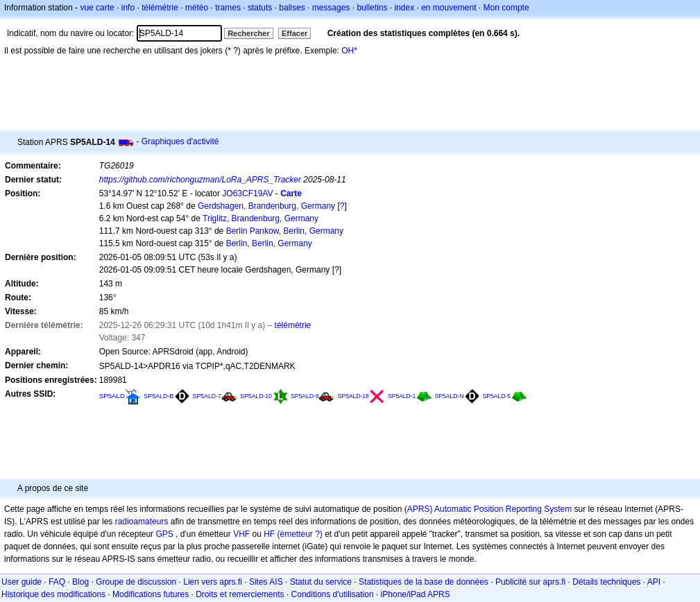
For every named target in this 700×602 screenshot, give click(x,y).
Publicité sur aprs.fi (530, 582)
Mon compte (506, 8)
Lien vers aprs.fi (213, 582)
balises (292, 8)
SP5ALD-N (450, 396)
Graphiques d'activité (180, 141)
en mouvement (449, 8)
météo (197, 8)
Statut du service (321, 582)
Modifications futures (151, 594)
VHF (241, 534)
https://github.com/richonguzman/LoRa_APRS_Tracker (200, 180)
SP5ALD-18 (353, 396)
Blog (80, 582)
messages (331, 8)
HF (269, 534)
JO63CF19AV (247, 193)
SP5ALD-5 (497, 396)
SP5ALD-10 (256, 396)
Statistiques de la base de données (424, 582)
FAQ (57, 582)
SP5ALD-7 (207, 396)
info (128, 8)
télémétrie (160, 8)
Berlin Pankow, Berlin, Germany (285, 231)
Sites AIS (266, 582)
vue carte (97, 8)
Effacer (294, 33)
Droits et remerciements (240, 594)
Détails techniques (606, 582)
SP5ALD (112, 396)
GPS (164, 534)
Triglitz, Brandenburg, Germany (261, 218)
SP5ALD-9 (305, 396)
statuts (260, 8)
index (404, 8)
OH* (349, 51)
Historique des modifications (53, 594)
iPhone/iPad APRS (416, 594)
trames (228, 8)
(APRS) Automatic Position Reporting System (488, 509)
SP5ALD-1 (402, 396)
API (654, 582)
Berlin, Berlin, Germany (269, 243)
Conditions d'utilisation (333, 594)
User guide (22, 582)
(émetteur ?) (299, 534)
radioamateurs (142, 522)
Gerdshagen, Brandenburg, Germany (266, 206)
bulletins (372, 8)
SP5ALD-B (159, 396)
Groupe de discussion (136, 582)
